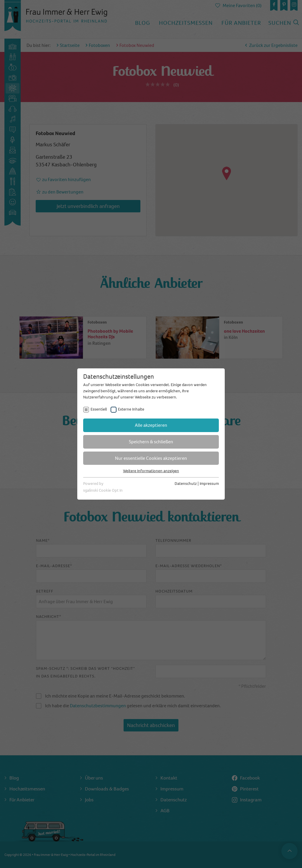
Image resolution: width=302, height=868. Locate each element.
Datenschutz (186, 484)
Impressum (209, 484)
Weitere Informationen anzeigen (151, 471)
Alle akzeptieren (151, 425)
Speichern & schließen (151, 442)
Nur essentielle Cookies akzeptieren (151, 458)
